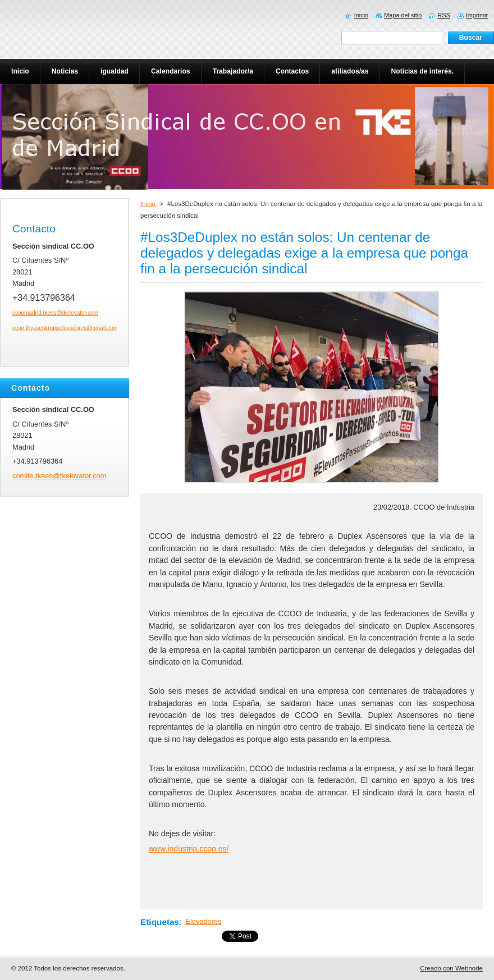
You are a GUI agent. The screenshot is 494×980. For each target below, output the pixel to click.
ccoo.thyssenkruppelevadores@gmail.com (65, 328)
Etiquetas (160, 922)
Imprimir (477, 15)
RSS (443, 15)
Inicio (149, 204)
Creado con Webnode (451, 968)
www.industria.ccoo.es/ (189, 849)
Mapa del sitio (403, 15)
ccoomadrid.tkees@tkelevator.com (55, 313)
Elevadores (203, 921)
